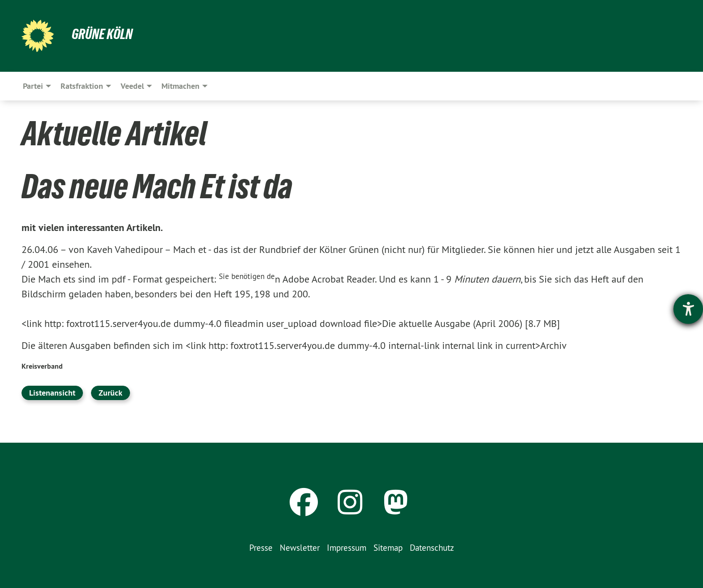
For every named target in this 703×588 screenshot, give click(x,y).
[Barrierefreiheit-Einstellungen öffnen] (688, 309)
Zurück (111, 393)
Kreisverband (42, 366)
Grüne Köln (102, 34)
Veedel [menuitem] (132, 86)
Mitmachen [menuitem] (180, 86)
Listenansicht (52, 393)
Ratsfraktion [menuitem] (82, 86)
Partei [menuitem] (33, 86)
